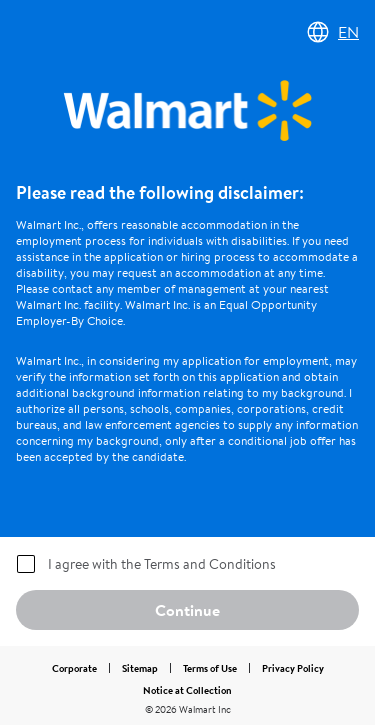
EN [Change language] (332, 32)
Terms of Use (210, 668)
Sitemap (140, 668)
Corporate (74, 668)
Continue (187, 610)
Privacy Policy (293, 668)
